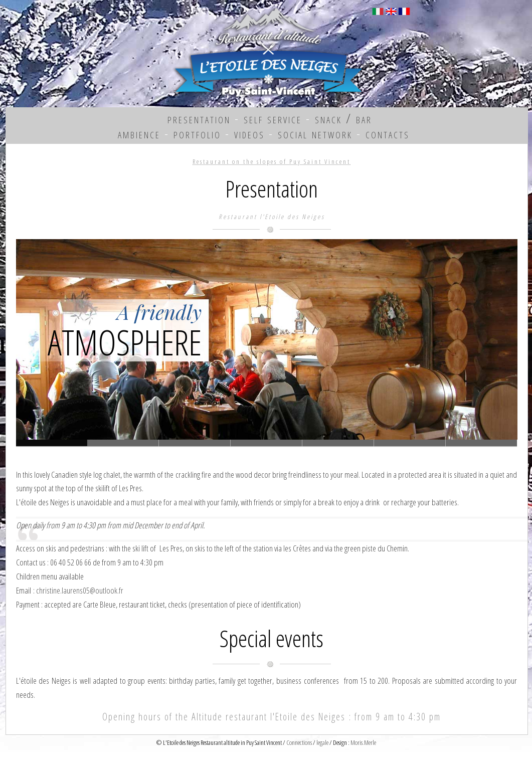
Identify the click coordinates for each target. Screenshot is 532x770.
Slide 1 (123, 443)
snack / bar (343, 118)
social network (315, 133)
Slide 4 (338, 443)
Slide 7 (482, 443)
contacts (388, 133)
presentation (199, 118)
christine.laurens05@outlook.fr (80, 590)
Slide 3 (267, 443)
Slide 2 (195, 443)
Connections (299, 742)
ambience (139, 133)
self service (273, 118)
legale (322, 742)
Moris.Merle (363, 742)
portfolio (197, 133)
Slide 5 (410, 443)
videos (249, 133)
